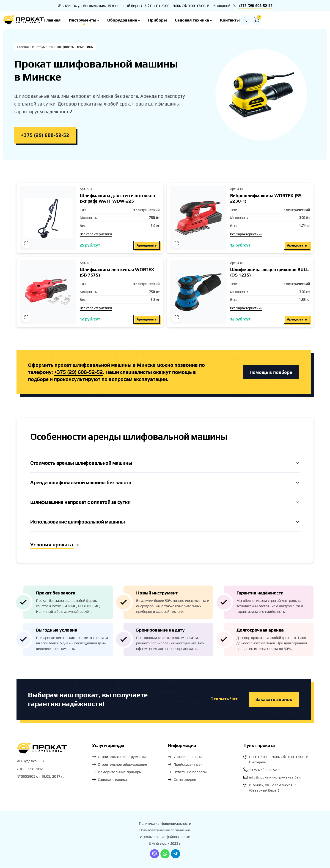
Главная (85, 20)
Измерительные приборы (120, 773)
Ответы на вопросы (190, 773)
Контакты (263, 20)
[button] (309, 20)
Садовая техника (226, 20)
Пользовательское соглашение (165, 831)
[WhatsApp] (165, 854)
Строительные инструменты (122, 757)
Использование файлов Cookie (165, 837)
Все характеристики (96, 234)
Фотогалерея (185, 780)
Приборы (190, 20)
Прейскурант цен (188, 765)
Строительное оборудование (122, 765)
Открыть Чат (224, 700)
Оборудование (156, 20)
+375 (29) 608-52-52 (255, 6)
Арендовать (147, 245)
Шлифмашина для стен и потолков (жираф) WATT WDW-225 (117, 198)
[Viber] (154, 854)
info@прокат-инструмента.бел (275, 778)
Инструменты (117, 20)
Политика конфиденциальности (165, 824)
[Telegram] (176, 854)
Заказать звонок (274, 700)
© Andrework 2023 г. (165, 844)
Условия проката (55, 545)
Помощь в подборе (271, 372)
